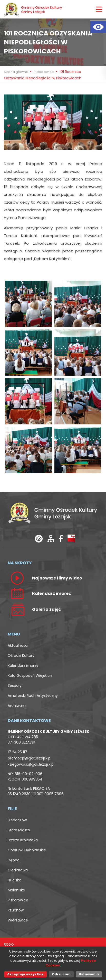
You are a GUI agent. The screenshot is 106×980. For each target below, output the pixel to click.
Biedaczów (17, 820)
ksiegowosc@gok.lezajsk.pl (31, 764)
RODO (9, 944)
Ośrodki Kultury (21, 655)
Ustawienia (89, 974)
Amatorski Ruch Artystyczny (33, 696)
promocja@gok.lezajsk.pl (30, 758)
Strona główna (16, 72)
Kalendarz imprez (23, 665)
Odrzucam (61, 974)
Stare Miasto (19, 830)
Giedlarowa (18, 870)
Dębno (14, 860)
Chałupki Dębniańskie (27, 850)
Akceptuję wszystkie (25, 974)
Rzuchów (16, 910)
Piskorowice (44, 72)
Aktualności (18, 645)
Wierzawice (18, 920)
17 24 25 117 (17, 752)
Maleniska (16, 890)
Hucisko (15, 880)
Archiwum (17, 706)
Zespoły (15, 686)
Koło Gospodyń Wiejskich (30, 675)
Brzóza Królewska (23, 840)
